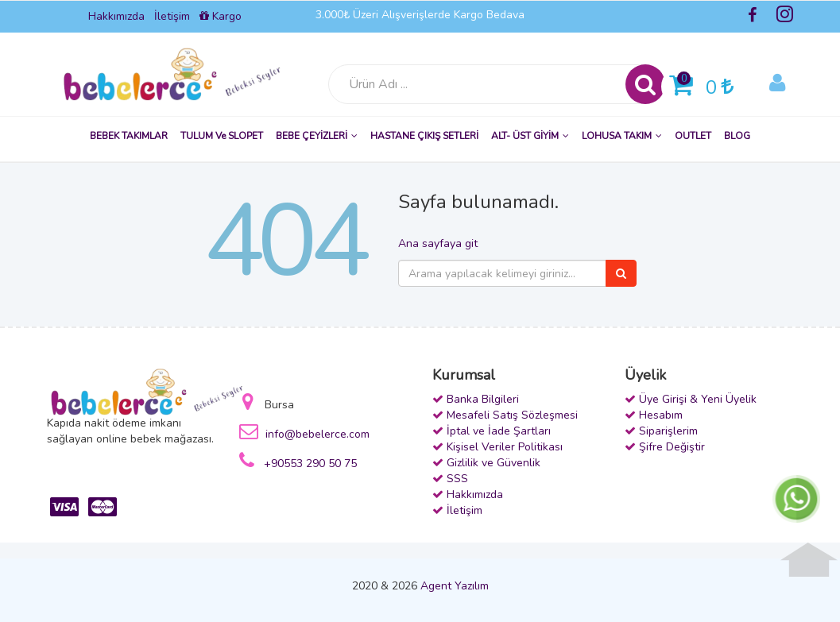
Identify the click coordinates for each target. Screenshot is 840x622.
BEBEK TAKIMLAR (129, 136)
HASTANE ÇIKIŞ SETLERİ (424, 136)
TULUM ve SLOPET (222, 136)
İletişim (172, 16)
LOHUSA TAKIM (622, 136)
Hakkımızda (116, 16)
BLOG (737, 136)
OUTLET (693, 136)
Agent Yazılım (455, 586)
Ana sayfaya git (438, 243)
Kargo (221, 16)
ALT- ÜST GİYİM (530, 136)
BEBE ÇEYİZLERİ (317, 136)
